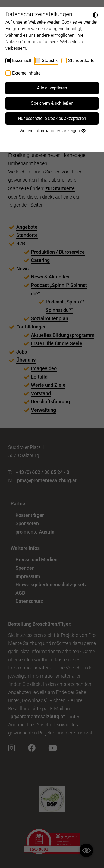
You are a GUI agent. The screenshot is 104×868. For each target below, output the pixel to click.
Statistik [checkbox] (50, 61)
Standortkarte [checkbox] (81, 61)
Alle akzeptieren (52, 88)
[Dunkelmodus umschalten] (95, 15)
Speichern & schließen (52, 103)
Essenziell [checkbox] (22, 61)
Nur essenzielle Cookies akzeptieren (52, 118)
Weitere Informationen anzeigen (52, 131)
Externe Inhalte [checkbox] (26, 73)
